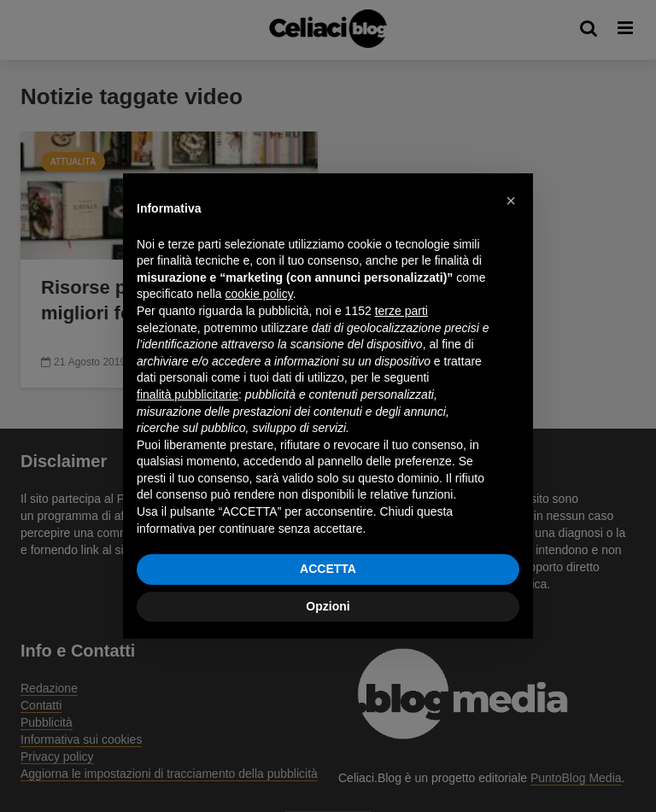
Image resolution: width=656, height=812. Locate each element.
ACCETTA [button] (328, 569)
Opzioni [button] (328, 606)
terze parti (401, 311)
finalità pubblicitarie (187, 394)
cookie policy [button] (259, 294)
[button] (511, 201)
